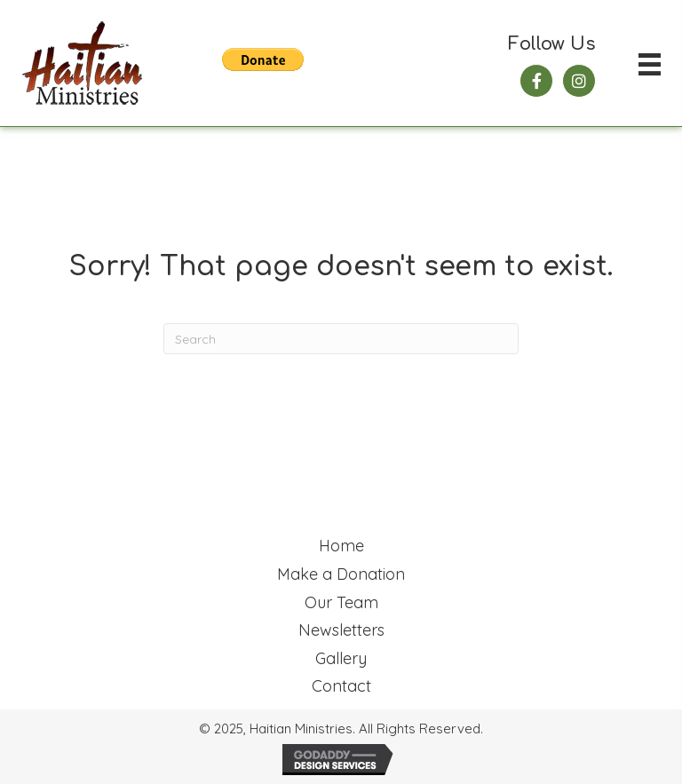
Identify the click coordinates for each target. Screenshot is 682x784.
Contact (341, 686)
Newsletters (341, 630)
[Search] (341, 339)
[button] (536, 81)
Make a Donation (341, 574)
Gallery (341, 658)
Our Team (341, 602)
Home (341, 546)
